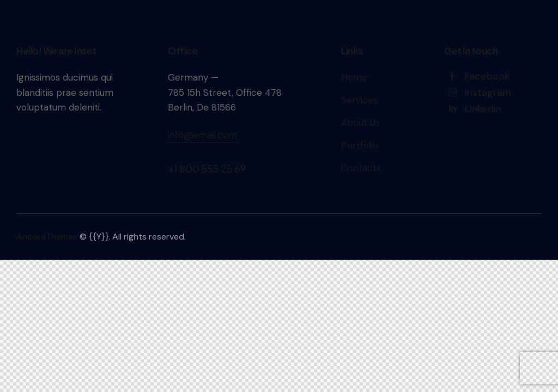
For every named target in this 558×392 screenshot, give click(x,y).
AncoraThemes (47, 237)
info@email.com (202, 135)
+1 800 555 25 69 (207, 169)
